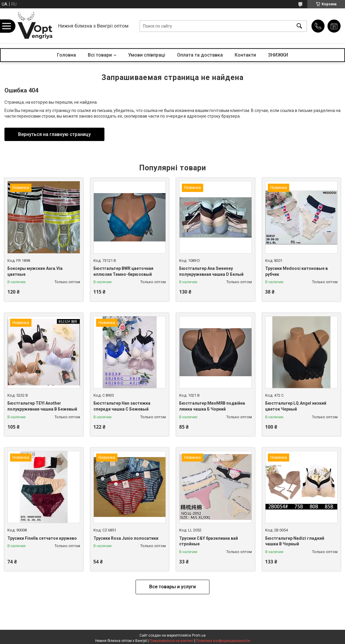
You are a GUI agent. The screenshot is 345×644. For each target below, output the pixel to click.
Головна (66, 55)
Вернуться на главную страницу (54, 134)
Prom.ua (199, 635)
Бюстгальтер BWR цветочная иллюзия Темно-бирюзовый (123, 271)
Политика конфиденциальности (223, 641)
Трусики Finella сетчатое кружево (42, 538)
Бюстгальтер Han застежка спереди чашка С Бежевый (122, 406)
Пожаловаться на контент (171, 641)
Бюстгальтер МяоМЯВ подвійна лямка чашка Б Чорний (212, 406)
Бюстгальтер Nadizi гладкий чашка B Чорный (295, 541)
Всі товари (100, 55)
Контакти (245, 55)
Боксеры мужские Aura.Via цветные (35, 271)
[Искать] (299, 26)
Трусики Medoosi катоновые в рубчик (296, 271)
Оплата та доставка (200, 55)
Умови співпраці (147, 55)
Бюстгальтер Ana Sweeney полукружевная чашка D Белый (211, 271)
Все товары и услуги (172, 587)
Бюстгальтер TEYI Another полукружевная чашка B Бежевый (42, 406)
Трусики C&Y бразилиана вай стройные (209, 541)
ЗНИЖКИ (278, 55)
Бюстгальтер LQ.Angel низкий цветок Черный (296, 406)
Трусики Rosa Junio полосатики (126, 538)
